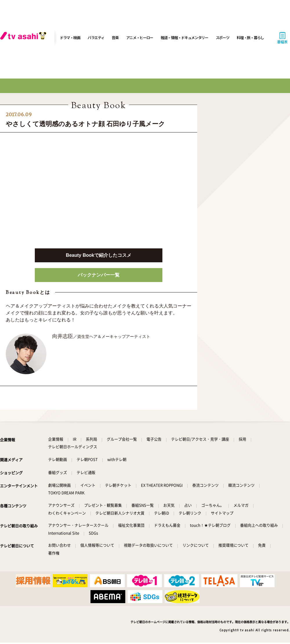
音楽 (115, 38)
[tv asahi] (24, 38)
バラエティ (96, 38)
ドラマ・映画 (70, 38)
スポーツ (223, 38)
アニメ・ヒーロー (140, 38)
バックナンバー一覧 (99, 275)
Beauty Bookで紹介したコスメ (99, 255)
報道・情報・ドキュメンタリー (184, 38)
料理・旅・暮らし (250, 38)
